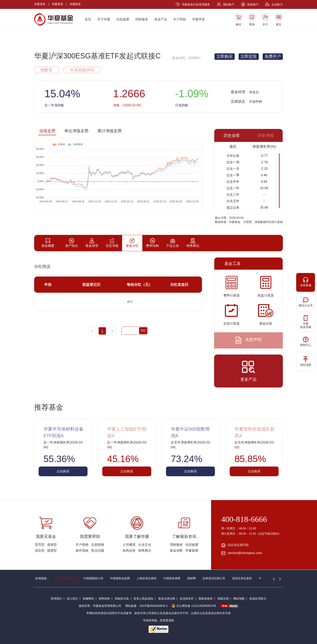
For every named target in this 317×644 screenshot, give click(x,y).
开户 (265, 24)
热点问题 (98, 551)
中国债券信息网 (120, 578)
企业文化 (145, 545)
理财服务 (142, 19)
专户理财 (180, 19)
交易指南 (98, 545)
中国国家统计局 (93, 578)
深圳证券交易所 (242, 578)
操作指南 (82, 551)
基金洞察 (176, 551)
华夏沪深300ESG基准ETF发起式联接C (97, 56)
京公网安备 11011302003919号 (194, 606)
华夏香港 (57, 4)
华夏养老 (199, 19)
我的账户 (229, 4)
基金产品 (161, 19)
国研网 (191, 578)
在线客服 (306, 282)
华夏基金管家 (306, 322)
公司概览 (129, 545)
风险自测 (223, 599)
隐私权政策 (206, 599)
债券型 (52, 545)
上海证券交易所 (147, 578)
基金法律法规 (167, 599)
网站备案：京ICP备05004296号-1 (147, 606)
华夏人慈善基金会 (65, 578)
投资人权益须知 (143, 599)
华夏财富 (75, 4)
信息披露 (123, 19)
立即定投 (249, 56)
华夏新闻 (192, 551)
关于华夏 (104, 19)
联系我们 (56, 599)
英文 (279, 24)
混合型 (40, 551)
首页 (88, 19)
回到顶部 (306, 362)
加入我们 (72, 599)
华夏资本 (40, 4)
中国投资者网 (172, 578)
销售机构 (104, 599)
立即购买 (225, 56)
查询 (252, 24)
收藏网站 (88, 599)
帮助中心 (306, 342)
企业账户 (277, 4)
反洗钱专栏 (187, 599)
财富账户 (253, 4)
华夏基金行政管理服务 (196, 4)
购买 (239, 24)
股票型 (52, 551)
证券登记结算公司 (214, 578)
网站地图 (239, 599)
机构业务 (129, 551)
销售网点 (145, 551)
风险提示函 (122, 599)
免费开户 (273, 56)
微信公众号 (306, 302)
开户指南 (82, 545)
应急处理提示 (258, 599)
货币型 (40, 545)
